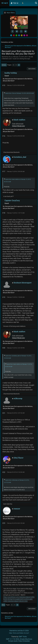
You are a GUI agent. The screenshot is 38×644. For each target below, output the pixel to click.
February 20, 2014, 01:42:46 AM (16, 472)
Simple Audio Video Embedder (19, 641)
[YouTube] (26, 31)
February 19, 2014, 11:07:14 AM (16, 213)
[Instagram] (21, 31)
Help (10, 633)
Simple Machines (26, 639)
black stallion (19, 120)
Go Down (4, 65)
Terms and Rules (18, 633)
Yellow (22, 35)
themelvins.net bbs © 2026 (19, 631)
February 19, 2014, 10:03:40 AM (16, 172)
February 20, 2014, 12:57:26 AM (16, 413)
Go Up (3, 605)
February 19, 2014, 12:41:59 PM (16, 348)
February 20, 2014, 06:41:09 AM (16, 523)
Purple (24, 35)
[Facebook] (13, 31)
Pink (27, 35)
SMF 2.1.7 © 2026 (13, 639)
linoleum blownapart (23, 283)
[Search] (36, 3)
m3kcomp (18, 398)
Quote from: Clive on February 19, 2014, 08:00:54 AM (20, 93)
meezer (17, 509)
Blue (19, 35)
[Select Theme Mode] (23, 3)
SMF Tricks (23, 637)
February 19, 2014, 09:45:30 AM (16, 136)
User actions (32, 69)
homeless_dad (20, 157)
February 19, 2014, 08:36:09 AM (16, 85)
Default (11, 35)
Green (16, 35)
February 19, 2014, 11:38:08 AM (16, 297)
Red (14, 35)
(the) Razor (19, 458)
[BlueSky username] (17, 31)
